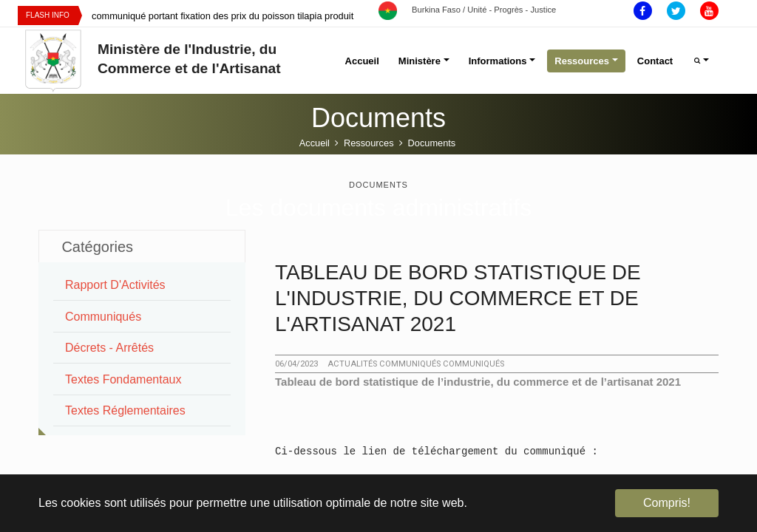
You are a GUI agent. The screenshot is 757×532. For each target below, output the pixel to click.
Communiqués (103, 317)
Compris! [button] (667, 503)
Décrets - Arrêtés (109, 348)
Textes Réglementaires (125, 410)
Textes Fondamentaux (123, 379)
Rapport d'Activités (115, 285)
